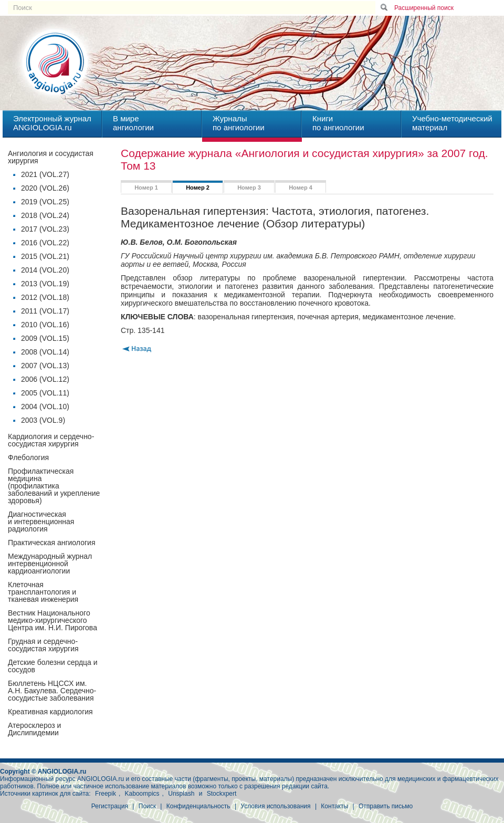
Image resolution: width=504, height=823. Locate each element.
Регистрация (110, 806)
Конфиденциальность (198, 806)
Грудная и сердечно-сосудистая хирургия (43, 645)
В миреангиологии (133, 123)
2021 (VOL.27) (45, 174)
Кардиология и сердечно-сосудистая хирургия (51, 440)
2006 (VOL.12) (45, 379)
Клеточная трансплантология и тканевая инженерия (43, 592)
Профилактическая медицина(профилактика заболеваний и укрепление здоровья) (54, 486)
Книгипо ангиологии (338, 123)
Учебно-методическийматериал (452, 123)
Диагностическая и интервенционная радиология (41, 522)
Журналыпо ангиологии (239, 123)
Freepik (106, 794)
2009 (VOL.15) (45, 338)
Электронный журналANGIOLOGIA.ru (52, 123)
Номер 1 (146, 187)
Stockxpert (222, 794)
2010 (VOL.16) (45, 325)
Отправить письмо (386, 806)
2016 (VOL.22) (45, 243)
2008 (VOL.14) (45, 352)
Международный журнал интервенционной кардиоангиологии (50, 564)
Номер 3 (249, 187)
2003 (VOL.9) (43, 420)
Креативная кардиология (50, 712)
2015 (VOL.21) (45, 256)
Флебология (28, 457)
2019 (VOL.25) (45, 202)
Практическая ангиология (51, 543)
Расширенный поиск (424, 8)
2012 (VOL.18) (45, 297)
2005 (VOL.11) (45, 393)
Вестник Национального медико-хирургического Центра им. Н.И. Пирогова (52, 620)
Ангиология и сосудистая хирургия (51, 157)
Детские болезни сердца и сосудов (53, 666)
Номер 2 (198, 187)
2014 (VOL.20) (45, 270)
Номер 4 (301, 187)
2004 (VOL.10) (45, 407)
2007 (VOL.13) (45, 366)
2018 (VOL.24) (45, 215)
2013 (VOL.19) (45, 284)
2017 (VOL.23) (45, 229)
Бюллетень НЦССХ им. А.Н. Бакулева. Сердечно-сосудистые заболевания (52, 691)
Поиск (147, 806)
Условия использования (275, 806)
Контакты (334, 806)
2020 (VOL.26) (45, 188)
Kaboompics (142, 794)
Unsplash (181, 794)
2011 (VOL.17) (45, 311)
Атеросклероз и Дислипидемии (34, 729)
